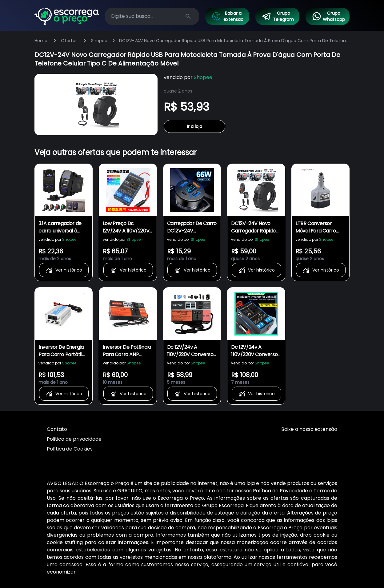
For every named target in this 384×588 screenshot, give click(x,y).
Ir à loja (195, 126)
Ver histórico (64, 270)
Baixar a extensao (227, 16)
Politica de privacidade (74, 439)
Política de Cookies (70, 449)
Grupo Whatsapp (328, 16)
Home (41, 41)
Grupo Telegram (278, 16)
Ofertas (69, 41)
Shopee (99, 41)
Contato (57, 429)
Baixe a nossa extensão (309, 429)
